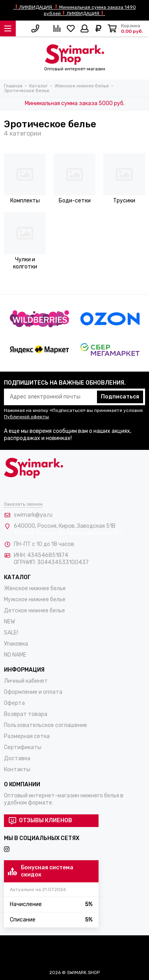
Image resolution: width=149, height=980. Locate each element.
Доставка (17, 758)
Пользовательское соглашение (46, 725)
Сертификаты (23, 747)
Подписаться (120, 397)
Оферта (14, 703)
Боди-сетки (75, 201)
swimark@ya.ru (33, 515)
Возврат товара (26, 714)
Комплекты (25, 201)
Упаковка (16, 644)
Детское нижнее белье (34, 611)
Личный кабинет (26, 681)
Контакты (17, 769)
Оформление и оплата (33, 692)
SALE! (11, 633)
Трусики (124, 201)
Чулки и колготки (25, 263)
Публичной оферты (26, 417)
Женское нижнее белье (35, 588)
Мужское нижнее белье (35, 600)
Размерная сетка (27, 736)
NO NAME (15, 655)
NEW (9, 622)
